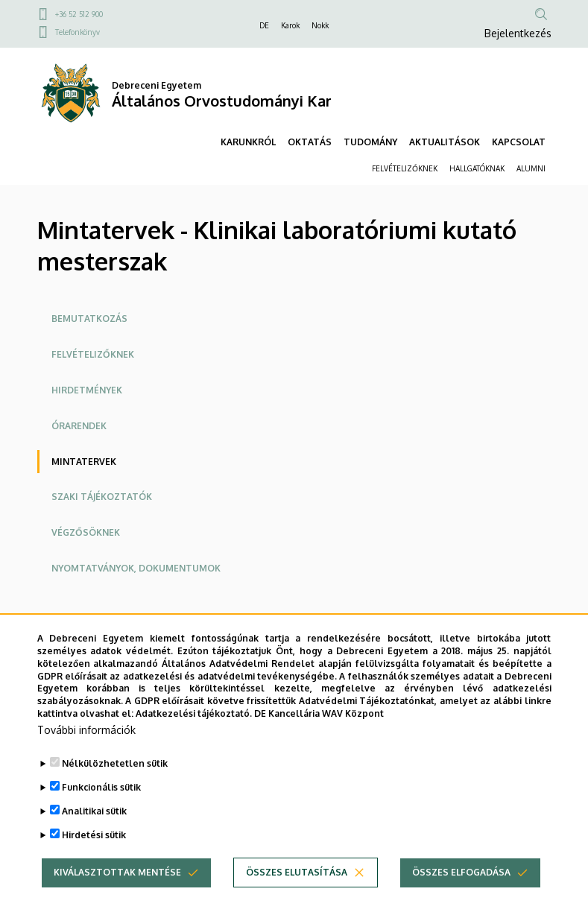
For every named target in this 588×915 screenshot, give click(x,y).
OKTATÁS (310, 142)
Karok (290, 25)
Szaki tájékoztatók (102, 497)
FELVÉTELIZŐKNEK (405, 168)
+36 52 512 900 (79, 14)
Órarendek (79, 426)
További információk (86, 748)
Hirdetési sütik (94, 854)
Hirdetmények (87, 390)
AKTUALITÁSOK (445, 142)
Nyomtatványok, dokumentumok (136, 568)
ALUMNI (531, 168)
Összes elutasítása (297, 891)
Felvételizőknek (93, 354)
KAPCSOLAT (519, 142)
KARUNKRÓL (248, 142)
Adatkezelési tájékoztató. (194, 733)
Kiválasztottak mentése (117, 891)
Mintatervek (84, 462)
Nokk (320, 25)
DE (264, 25)
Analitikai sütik (94, 830)
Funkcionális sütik (101, 806)
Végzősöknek (86, 532)
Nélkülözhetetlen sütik (115, 782)
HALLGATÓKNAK (477, 168)
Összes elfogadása (461, 891)
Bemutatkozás (89, 319)
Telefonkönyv (78, 32)
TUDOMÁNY (370, 142)
